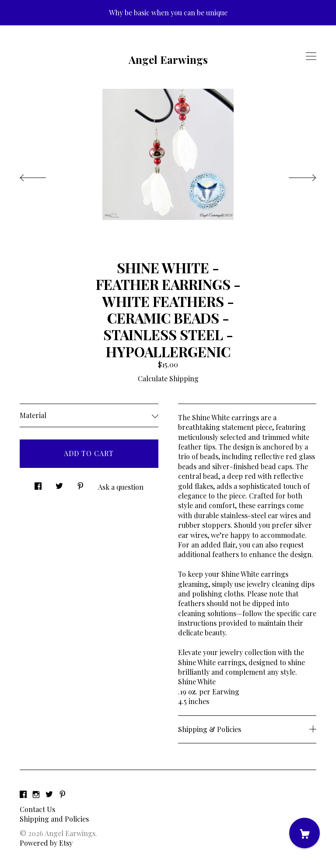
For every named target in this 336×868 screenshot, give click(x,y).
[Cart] (304, 833)
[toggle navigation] (311, 56)
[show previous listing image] (42, 175)
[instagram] (36, 794)
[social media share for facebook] (38, 484)
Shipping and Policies (54, 819)
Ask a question (121, 487)
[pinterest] (63, 794)
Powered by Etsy (46, 843)
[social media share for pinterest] (80, 484)
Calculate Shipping (168, 378)
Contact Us (37, 809)
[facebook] (23, 794)
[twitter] (49, 794)
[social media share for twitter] (59, 484)
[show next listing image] (294, 175)
